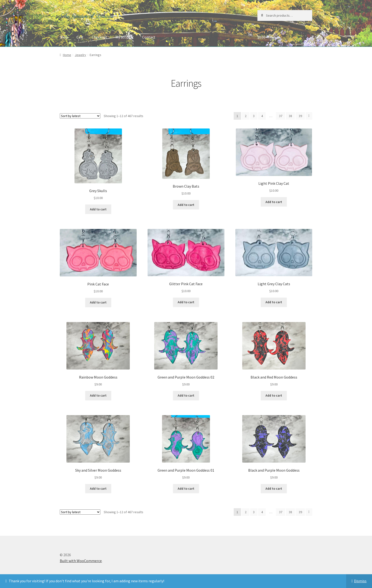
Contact (149, 37)
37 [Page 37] (281, 116)
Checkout (100, 37)
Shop (64, 37)
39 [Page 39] (300, 116)
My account (125, 37)
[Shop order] (80, 116)
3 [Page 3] (254, 116)
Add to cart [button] (98, 209)
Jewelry (80, 55)
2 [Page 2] (246, 116)
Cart (80, 37)
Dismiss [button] (360, 581)
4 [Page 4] (262, 116)
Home (67, 55)
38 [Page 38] (290, 116)
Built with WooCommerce (81, 561)
